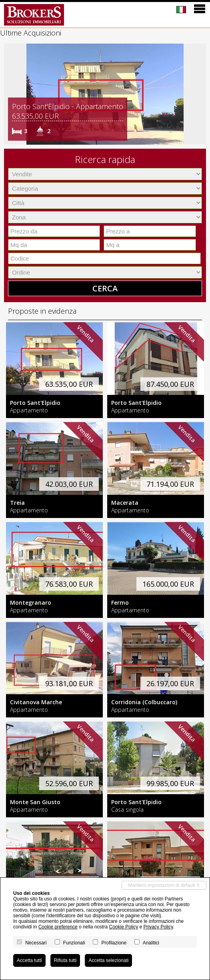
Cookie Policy (123, 927)
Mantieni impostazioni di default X (164, 885)
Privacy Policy (158, 927)
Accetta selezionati (108, 960)
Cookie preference (58, 927)
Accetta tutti (29, 960)
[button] (11, 94)
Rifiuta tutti (65, 960)
